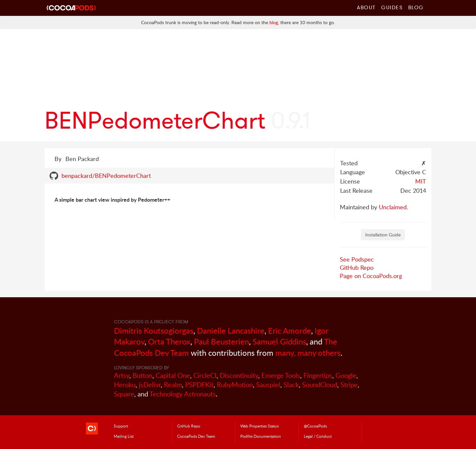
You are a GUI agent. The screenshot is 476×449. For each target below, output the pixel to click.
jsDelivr (150, 385)
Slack (291, 385)
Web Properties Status (259, 426)
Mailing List (124, 436)
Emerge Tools (281, 375)
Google (346, 375)
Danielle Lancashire (231, 330)
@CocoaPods (315, 426)
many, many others (308, 353)
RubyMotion (235, 385)
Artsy (122, 375)
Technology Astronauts (183, 394)
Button (142, 375)
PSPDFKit (199, 385)
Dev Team (196, 436)
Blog (416, 7)
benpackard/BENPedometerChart (106, 176)
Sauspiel (268, 385)
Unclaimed (393, 207)
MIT (421, 181)
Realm (173, 385)
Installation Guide (383, 235)
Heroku (125, 385)
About (366, 7)
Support (121, 426)
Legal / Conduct (318, 436)
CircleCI (205, 375)
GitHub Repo (357, 267)
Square (124, 394)
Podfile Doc (261, 436)
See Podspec (357, 259)
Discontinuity (239, 375)
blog (274, 22)
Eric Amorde (290, 330)
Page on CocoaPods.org (371, 276)
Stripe (349, 385)
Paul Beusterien (221, 341)
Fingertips (318, 375)
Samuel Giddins (279, 341)
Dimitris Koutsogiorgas (154, 330)
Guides (392, 7)
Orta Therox (169, 341)
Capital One (173, 375)
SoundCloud (320, 385)
